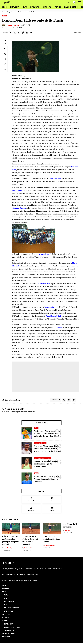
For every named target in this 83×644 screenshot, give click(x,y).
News (36, 428)
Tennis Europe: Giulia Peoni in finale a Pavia (51, 540)
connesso (14, 412)
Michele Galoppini (9, 549)
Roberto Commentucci (15, 25)
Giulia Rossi (28, 549)
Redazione (68, 531)
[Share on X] (15, 33)
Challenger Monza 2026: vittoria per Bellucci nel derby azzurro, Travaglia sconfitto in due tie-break (47, 449)
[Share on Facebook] (11, 33)
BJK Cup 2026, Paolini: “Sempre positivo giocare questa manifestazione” (46, 464)
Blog (8, 12)
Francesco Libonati (50, 546)
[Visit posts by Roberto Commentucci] (4, 25)
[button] (65, 2)
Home (4, 12)
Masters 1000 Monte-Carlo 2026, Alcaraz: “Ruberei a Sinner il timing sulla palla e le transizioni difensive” (48, 434)
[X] (52, 500)
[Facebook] (31, 500)
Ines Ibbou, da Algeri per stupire (72, 526)
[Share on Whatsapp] (19, 33)
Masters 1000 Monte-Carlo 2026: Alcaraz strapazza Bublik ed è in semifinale (47, 479)
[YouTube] (10, 564)
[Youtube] (52, 510)
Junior (5, 15)
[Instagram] (31, 510)
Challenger (38, 444)
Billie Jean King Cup (40, 459)
